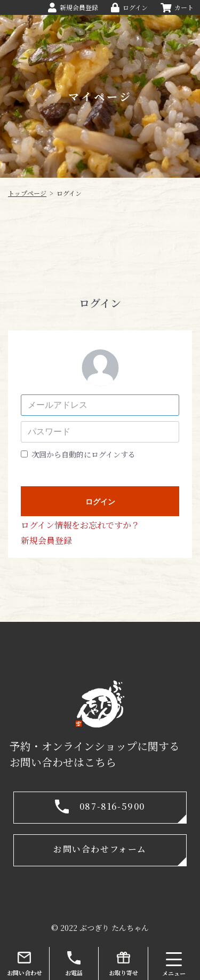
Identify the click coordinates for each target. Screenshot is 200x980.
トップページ (27, 193)
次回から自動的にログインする (83, 454)
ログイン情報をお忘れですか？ (80, 525)
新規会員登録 (46, 540)
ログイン (100, 502)
